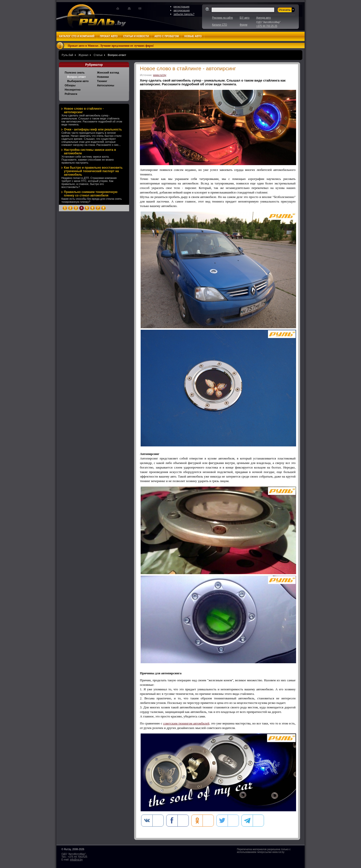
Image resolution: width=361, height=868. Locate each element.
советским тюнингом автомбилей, (187, 723)
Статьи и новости (136, 36)
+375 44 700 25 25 (267, 26)
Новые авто (193, 36)
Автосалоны (106, 85)
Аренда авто (263, 18)
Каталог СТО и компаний (77, 36)
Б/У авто (245, 18)
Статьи (98, 55)
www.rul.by (160, 75)
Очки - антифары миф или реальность (93, 129)
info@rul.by (76, 860)
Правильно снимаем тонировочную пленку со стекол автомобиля (91, 194)
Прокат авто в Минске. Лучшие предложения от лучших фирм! (111, 46)
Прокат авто (109, 36)
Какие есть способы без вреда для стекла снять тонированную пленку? (92, 200)
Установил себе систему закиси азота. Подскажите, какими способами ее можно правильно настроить (88, 160)
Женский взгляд (108, 73)
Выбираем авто (78, 81)
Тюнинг (102, 81)
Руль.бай (67, 55)
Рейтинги (71, 94)
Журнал (83, 55)
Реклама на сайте (222, 18)
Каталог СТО (219, 25)
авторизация (182, 10)
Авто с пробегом (167, 36)
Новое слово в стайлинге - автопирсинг (84, 110)
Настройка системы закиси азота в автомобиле (90, 152)
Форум (243, 25)
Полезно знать (75, 73)
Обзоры (70, 85)
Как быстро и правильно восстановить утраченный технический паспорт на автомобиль (93, 171)
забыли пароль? (184, 14)
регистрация (182, 7)
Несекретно (73, 90)
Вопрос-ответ (117, 55)
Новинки (103, 77)
